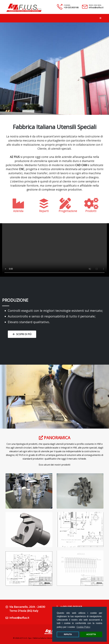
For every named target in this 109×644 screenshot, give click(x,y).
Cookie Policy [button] (83, 627)
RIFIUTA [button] (68, 634)
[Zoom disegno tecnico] (80, 530)
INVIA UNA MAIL (95, 5)
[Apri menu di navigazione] (100, 18)
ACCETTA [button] (91, 634)
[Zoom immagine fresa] (29, 491)
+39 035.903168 (71, 7)
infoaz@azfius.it (96, 7)
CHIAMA (67, 5)
